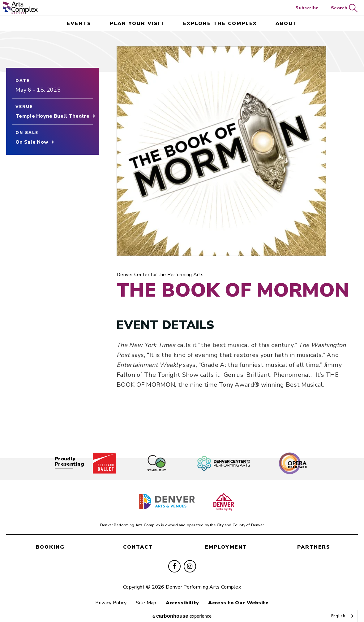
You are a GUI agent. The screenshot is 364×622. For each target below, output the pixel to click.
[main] (182, 239)
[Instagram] (190, 558)
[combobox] (343, 616)
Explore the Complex (220, 24)
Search (344, 8)
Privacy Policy (107, 595)
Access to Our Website (242, 595)
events (79, 24)
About (286, 24)
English (338, 616)
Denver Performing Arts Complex (20, 8)
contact (138, 540)
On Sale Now (32, 144)
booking (50, 540)
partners (314, 540)
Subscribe (307, 8)
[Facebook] (174, 558)
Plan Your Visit (137, 24)
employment (226, 540)
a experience (182, 609)
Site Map (145, 595)
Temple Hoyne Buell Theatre (52, 118)
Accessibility (184, 595)
